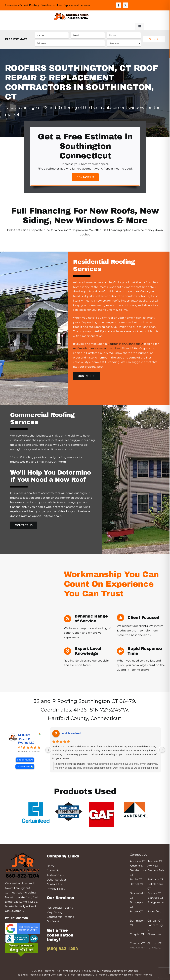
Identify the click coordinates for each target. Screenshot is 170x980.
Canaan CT (155, 921)
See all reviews (25, 760)
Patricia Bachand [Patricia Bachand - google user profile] (71, 733)
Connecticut (106, 718)
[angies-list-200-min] (22, 944)
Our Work (53, 921)
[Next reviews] (162, 750)
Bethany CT (155, 879)
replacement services (106, 348)
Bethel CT (136, 884)
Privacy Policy (56, 889)
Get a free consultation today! (60, 935)
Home (51, 866)
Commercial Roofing (61, 917)
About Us (53, 870)
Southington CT (98, 701)
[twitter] (126, 5)
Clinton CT (154, 943)
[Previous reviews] (48, 750)
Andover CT (138, 861)
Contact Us (54, 884)
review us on (23, 767)
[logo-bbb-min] (22, 935)
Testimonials (55, 875)
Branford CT (155, 898)
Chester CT (137, 943)
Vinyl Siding (55, 912)
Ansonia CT (155, 861)
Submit (154, 39)
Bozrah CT (154, 893)
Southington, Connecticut (126, 344)
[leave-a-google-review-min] (23, 924)
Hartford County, (68, 718)
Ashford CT (137, 866)
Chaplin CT (137, 934)
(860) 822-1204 (62, 949)
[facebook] (119, 5)
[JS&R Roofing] (71, 13)
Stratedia (133, 971)
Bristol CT (136, 912)
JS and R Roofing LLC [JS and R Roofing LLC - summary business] (26, 741)
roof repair (80, 348)
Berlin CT (136, 879)
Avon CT (153, 866)
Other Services (57, 880)
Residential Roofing (60, 908)
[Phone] (124, 35)
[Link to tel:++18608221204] (106, 16)
